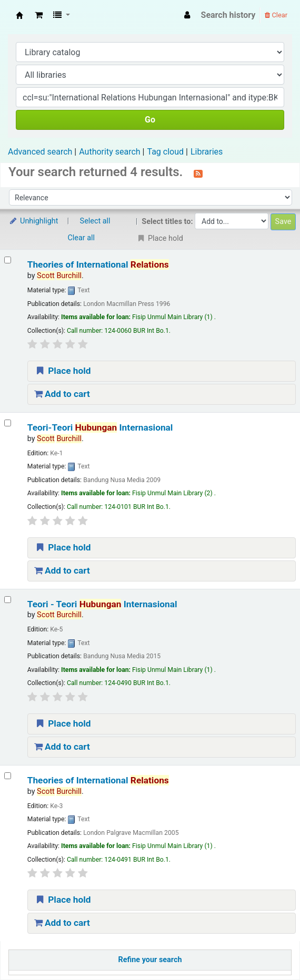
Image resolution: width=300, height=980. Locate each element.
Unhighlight (33, 221)
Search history (228, 15)
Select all (95, 221)
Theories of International (98, 264)
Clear (276, 15)
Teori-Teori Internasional (100, 427)
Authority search (109, 152)
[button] (39, 15)
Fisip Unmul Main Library (19, 15)
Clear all (82, 238)
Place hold (63, 371)
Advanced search (40, 152)
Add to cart (62, 394)
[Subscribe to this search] (198, 173)
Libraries (207, 152)
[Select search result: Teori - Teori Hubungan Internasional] (8, 600)
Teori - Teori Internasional (102, 604)
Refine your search (150, 960)
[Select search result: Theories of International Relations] (8, 260)
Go (150, 120)
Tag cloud (165, 152)
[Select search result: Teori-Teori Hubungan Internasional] (8, 423)
